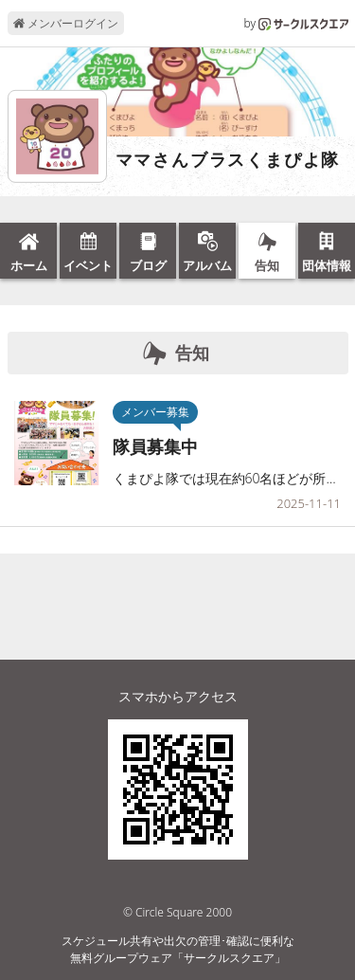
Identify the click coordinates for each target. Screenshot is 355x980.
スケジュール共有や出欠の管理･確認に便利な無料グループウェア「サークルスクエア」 (178, 949)
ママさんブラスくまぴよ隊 (228, 160)
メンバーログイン (66, 23)
